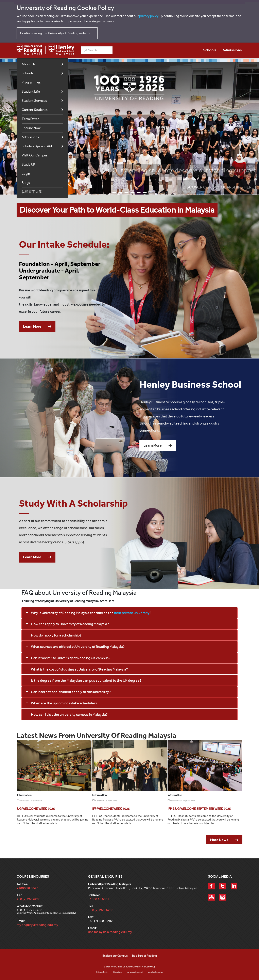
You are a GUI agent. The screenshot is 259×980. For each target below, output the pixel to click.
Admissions (30, 137)
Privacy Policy (102, 972)
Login (26, 174)
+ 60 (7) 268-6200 (101, 910)
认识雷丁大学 (32, 192)
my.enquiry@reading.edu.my (37, 925)
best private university (132, 613)
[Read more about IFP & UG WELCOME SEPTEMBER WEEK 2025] (199, 809)
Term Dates (30, 119)
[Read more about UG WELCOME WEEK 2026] (36, 809)
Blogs (26, 183)
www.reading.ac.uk (135, 972)
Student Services (34, 101)
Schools (28, 73)
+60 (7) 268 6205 (29, 899)
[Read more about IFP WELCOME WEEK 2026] (111, 809)
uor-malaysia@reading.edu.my (110, 932)
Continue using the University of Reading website (55, 33)
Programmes (31, 82)
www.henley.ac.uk (155, 972)
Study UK (28, 164)
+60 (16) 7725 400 (29, 910)
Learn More (32, 326)
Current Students (35, 110)
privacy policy (149, 16)
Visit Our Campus (35, 155)
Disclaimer (118, 972)
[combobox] (97, 50)
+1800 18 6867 (27, 888)
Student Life (31, 91)
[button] (129, 612)
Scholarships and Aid (37, 146)
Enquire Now (31, 128)
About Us (29, 64)
